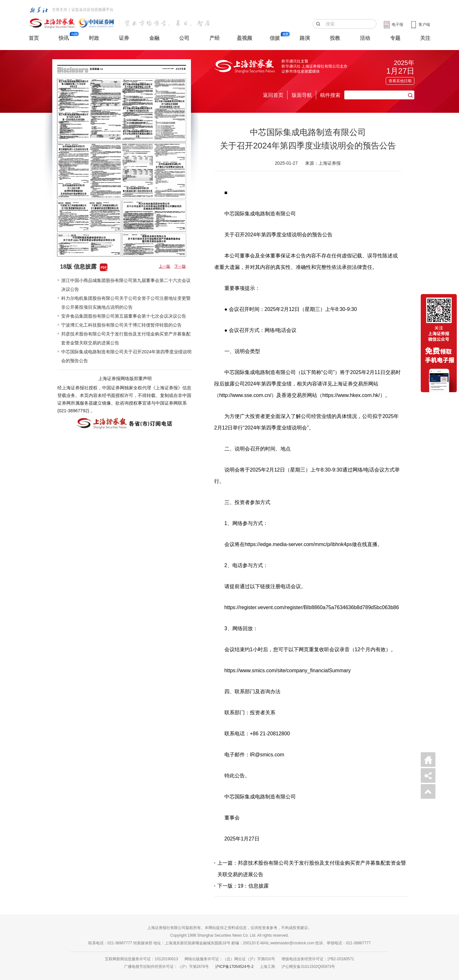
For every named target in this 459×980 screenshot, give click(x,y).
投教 (335, 38)
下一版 (180, 266)
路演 (305, 38)
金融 (154, 38)
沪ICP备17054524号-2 (234, 967)
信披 (275, 38)
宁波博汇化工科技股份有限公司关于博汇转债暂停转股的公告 (121, 325)
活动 (365, 38)
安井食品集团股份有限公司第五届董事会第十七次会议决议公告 (124, 316)
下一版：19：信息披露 (243, 886)
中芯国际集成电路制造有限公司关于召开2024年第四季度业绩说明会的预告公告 (126, 356)
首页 (34, 38)
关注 (425, 38)
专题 (395, 38)
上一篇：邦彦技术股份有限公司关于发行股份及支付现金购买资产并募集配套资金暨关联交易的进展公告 (312, 869)
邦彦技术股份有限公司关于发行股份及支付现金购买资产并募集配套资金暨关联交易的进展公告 (126, 338)
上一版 (164, 266)
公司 (184, 38)
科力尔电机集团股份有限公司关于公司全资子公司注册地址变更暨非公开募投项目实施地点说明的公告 (126, 303)
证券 (124, 38)
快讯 (64, 38)
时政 (94, 38)
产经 (215, 38)
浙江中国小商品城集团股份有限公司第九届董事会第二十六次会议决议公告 (126, 285)
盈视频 (244, 38)
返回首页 (273, 95)
